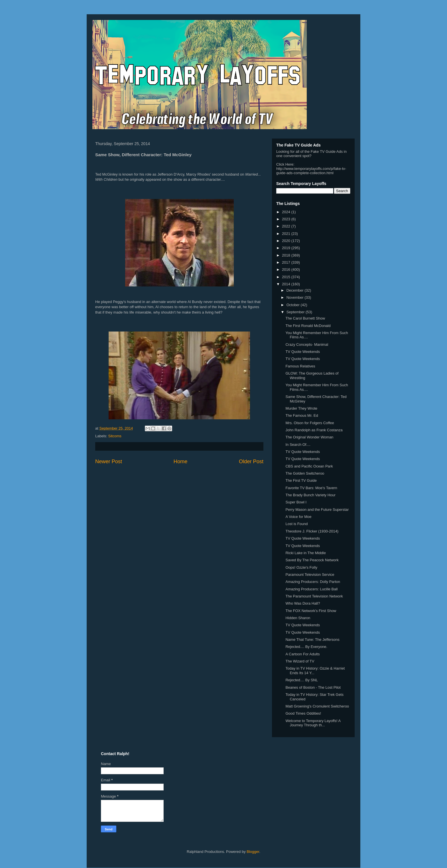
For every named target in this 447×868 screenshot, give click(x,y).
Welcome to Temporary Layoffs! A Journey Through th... (313, 723)
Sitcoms (115, 436)
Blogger (253, 852)
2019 (287, 248)
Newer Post (109, 462)
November (296, 297)
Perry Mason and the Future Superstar (317, 510)
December (296, 290)
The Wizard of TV (300, 661)
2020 (287, 241)
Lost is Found (296, 524)
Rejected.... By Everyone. (306, 647)
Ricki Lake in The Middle (305, 553)
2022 (287, 226)
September (296, 312)
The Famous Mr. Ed (302, 415)
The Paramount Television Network (314, 596)
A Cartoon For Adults (302, 654)
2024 (287, 212)
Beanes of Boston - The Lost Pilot (313, 687)
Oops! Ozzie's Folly (301, 567)
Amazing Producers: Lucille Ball (311, 589)
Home (181, 462)
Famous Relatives (300, 366)
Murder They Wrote (301, 408)
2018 (287, 255)
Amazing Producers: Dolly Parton (313, 582)
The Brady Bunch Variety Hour (310, 495)
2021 (287, 234)
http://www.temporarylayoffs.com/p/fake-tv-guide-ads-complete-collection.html (311, 171)
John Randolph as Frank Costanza (314, 430)
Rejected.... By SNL (301, 680)
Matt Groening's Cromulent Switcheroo (317, 706)
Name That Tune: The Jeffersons (312, 640)
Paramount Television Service (310, 575)
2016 (287, 270)
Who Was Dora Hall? (303, 603)
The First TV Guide (301, 480)
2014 (287, 284)
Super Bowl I (296, 502)
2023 (287, 219)
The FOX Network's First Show (311, 611)
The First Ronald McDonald (308, 326)
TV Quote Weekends (302, 352)
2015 (287, 277)
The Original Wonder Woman (309, 437)
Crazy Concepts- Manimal (307, 344)
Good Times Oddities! (303, 713)
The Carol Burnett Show (305, 318)
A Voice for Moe (298, 517)
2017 (287, 262)
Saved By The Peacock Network (312, 560)
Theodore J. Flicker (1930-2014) (312, 531)
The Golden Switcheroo (305, 473)
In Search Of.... (298, 445)
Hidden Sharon (298, 618)
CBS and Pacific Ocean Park (309, 466)
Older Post (251, 462)
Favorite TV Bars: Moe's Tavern (311, 488)
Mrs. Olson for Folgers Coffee (310, 423)
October (294, 305)
